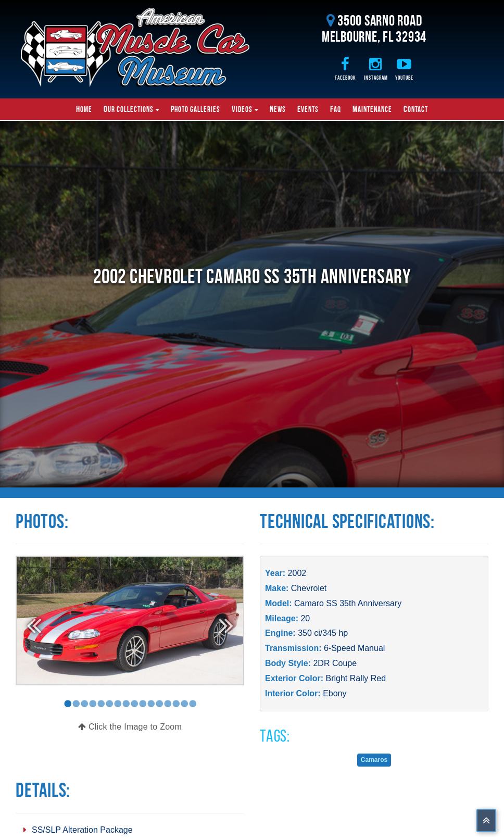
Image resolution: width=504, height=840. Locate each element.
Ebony (335, 693)
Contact (416, 109)
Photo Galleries (196, 109)
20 (305, 618)
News (278, 109)
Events (308, 109)
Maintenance (372, 109)
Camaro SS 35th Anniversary (348, 603)
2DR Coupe (335, 663)
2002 (297, 573)
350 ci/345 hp (323, 633)
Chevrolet (309, 588)
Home (84, 109)
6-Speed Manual (354, 648)
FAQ (336, 109)
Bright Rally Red (356, 678)
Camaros (374, 760)
